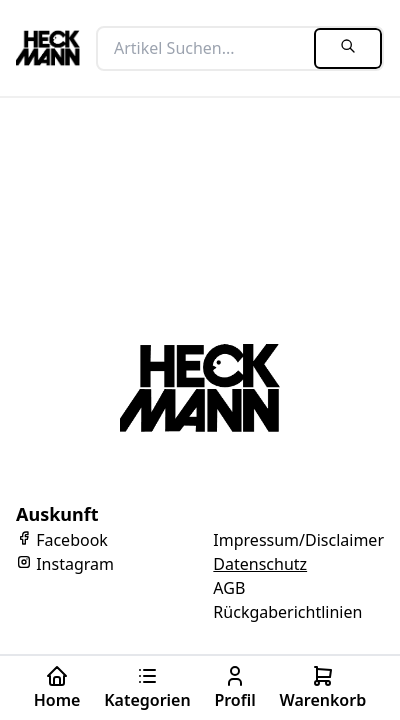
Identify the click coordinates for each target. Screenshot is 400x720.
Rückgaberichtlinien (287, 612)
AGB (229, 588)
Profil (234, 687)
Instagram (65, 564)
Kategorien (147, 687)
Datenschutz (260, 564)
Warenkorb (322, 687)
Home (57, 687)
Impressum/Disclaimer (298, 540)
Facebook (62, 540)
